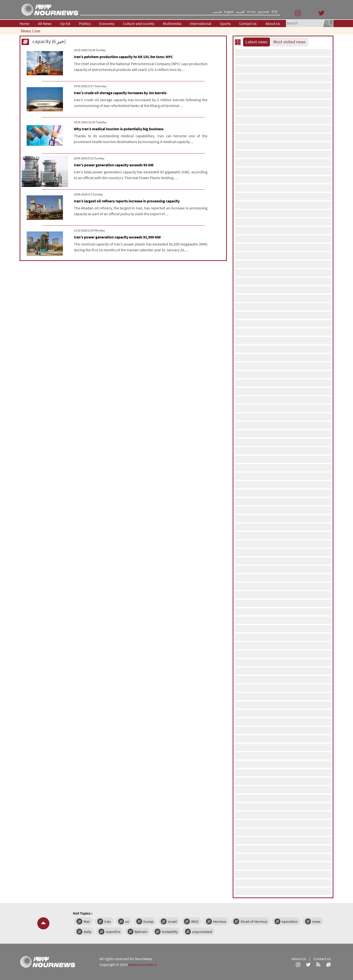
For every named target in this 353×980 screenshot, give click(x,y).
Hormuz (220, 921)
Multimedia (172, 23)
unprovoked (202, 932)
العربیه (240, 12)
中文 (275, 12)
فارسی (217, 12)
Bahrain (141, 932)
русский (264, 12)
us (127, 921)
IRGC (195, 921)
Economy (107, 23)
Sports (225, 23)
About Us (273, 23)
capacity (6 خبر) (44, 41)
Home (24, 23)
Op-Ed (65, 23)
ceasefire (113, 932)
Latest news (257, 42)
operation (290, 921)
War (87, 921)
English (229, 12)
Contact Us (248, 23)
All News (45, 23)
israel (172, 921)
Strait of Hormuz (254, 921)
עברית (251, 12)
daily (87, 932)
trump (148, 921)
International (200, 23)
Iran (108, 921)
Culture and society (139, 23)
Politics (85, 23)
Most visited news (290, 42)
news (316, 921)
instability (170, 932)
